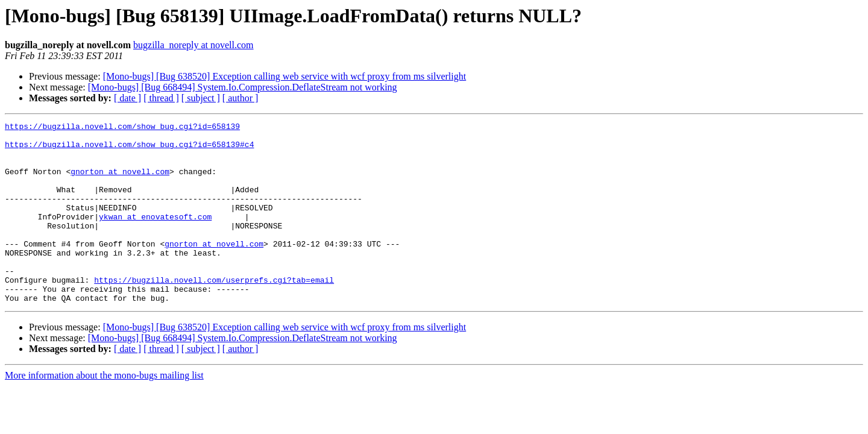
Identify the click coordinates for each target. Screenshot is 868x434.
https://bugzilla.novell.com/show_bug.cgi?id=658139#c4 (129, 149)
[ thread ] (161, 98)
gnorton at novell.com (120, 182)
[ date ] (127, 98)
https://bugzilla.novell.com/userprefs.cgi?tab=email (214, 312)
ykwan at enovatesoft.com (155, 236)
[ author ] (241, 98)
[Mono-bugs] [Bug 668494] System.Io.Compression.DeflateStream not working (243, 87)
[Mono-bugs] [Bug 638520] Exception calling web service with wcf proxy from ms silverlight (285, 76)
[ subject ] (201, 98)
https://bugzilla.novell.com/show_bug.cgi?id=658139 (122, 128)
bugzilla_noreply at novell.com (193, 45)
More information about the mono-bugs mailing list (104, 411)
